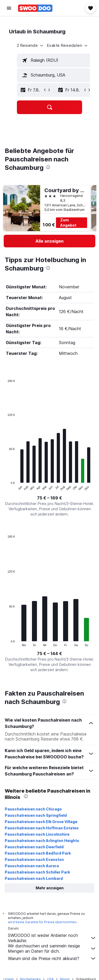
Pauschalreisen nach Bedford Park (38, 853)
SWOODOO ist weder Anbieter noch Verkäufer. (52, 938)
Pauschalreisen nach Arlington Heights (42, 841)
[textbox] (55, 60)
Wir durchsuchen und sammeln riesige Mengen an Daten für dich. (52, 948)
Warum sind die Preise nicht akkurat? (52, 958)
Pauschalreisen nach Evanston (34, 859)
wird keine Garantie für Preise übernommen (42, 922)
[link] (49, 241)
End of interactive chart (5, 487)
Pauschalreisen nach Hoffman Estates (42, 828)
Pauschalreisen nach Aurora (32, 866)
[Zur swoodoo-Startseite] (35, 8)
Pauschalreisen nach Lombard (34, 878)
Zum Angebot (68, 223)
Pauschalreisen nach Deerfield (34, 847)
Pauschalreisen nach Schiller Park (37, 872)
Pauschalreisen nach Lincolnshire (37, 834)
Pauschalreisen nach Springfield (36, 815)
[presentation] (48, 167)
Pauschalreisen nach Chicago (33, 809)
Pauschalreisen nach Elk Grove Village (41, 822)
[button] (9, 8)
